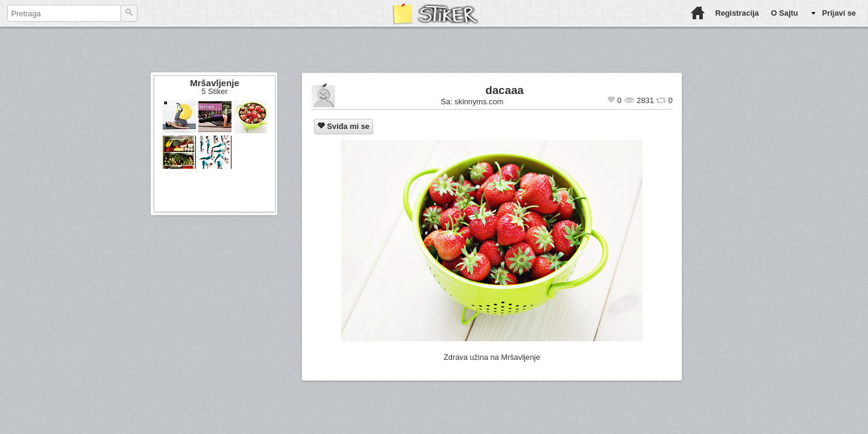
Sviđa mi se (344, 126)
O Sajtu (785, 13)
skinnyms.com (479, 102)
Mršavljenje (215, 83)
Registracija (737, 13)
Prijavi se (839, 13)
